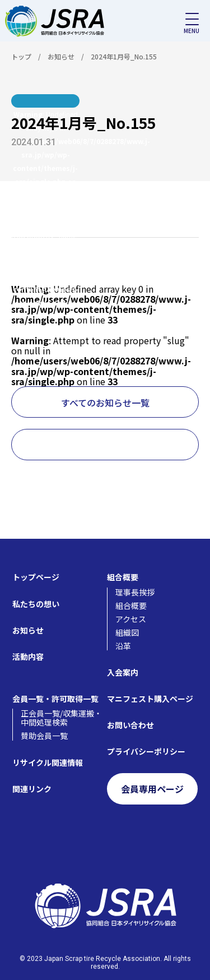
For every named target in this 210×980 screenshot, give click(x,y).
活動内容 (28, 657)
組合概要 (123, 577)
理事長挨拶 (135, 592)
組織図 (127, 632)
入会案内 (123, 672)
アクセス (131, 619)
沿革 (123, 646)
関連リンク (32, 789)
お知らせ (61, 56)
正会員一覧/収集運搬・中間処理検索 (61, 718)
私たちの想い (36, 604)
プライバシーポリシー (146, 751)
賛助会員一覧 (44, 736)
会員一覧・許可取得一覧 (55, 699)
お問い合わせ (130, 725)
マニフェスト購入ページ (150, 699)
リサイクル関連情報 (48, 762)
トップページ (36, 577)
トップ (21, 56)
